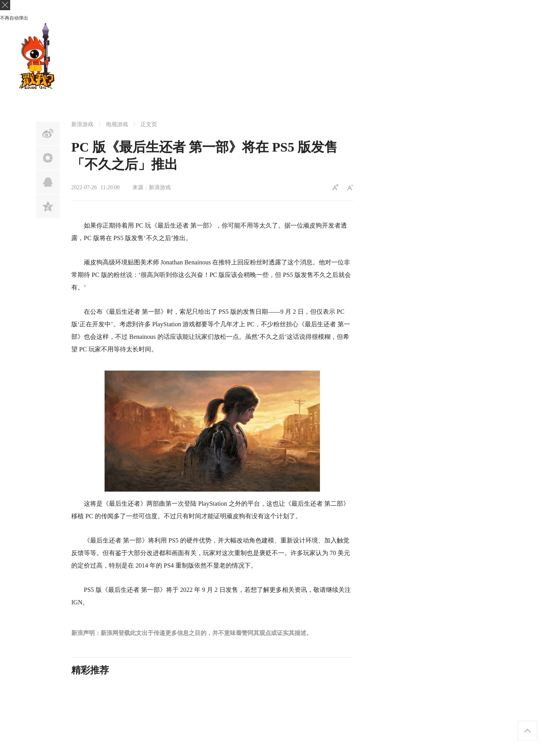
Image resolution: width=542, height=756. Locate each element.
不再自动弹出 (14, 18)
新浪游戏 (82, 124)
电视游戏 (117, 124)
